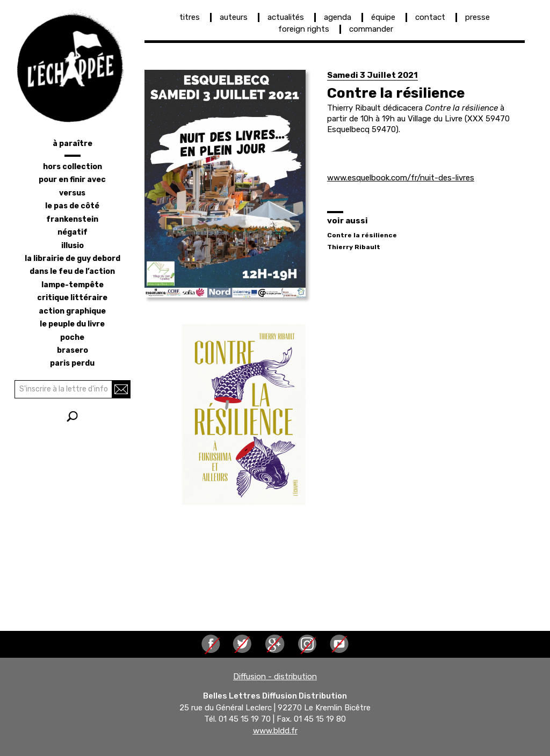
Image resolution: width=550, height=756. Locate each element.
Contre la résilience (362, 235)
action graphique (72, 311)
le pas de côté (72, 206)
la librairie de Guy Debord (73, 259)
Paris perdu (72, 363)
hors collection (73, 167)
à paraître (73, 144)
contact (430, 17)
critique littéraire (72, 298)
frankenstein (72, 219)
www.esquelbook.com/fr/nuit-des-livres (401, 178)
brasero (73, 350)
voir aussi (348, 221)
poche (72, 337)
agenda (338, 17)
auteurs (234, 17)
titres (190, 17)
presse (477, 17)
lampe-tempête (73, 285)
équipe (383, 17)
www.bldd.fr (275, 731)
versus (72, 193)
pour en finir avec (72, 180)
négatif (73, 232)
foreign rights (304, 29)
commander (371, 29)
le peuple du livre (72, 324)
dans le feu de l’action (72, 271)
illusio (73, 246)
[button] (225, 184)
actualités (286, 17)
